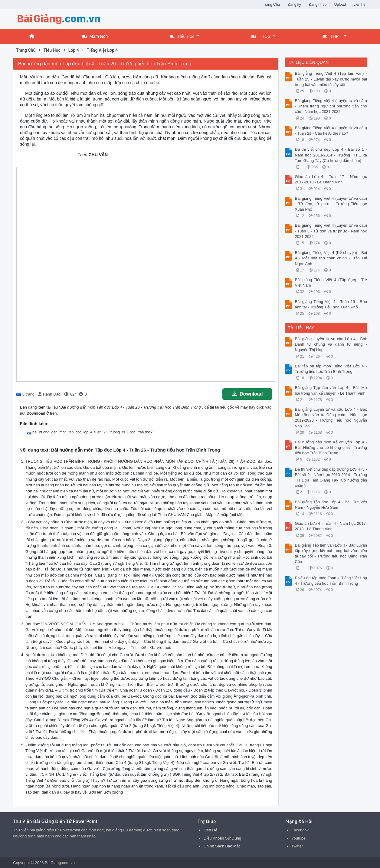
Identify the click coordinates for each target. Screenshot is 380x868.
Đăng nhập (318, 5)
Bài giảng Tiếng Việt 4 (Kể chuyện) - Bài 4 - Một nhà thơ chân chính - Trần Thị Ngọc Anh (331, 258)
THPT (332, 36)
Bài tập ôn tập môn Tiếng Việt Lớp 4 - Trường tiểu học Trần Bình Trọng (331, 369)
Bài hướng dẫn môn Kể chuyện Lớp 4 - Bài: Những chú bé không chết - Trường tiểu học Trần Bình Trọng (331, 447)
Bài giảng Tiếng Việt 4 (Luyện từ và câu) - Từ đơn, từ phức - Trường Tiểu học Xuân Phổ (331, 204)
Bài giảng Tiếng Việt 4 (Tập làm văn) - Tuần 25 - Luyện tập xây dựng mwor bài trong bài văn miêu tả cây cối (331, 79)
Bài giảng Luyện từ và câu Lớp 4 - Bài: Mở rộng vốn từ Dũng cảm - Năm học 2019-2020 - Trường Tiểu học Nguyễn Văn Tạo (331, 418)
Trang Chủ (272, 5)
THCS (261, 36)
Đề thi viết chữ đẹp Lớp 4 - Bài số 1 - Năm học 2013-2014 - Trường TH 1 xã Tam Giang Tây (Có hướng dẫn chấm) (331, 155)
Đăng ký (294, 5)
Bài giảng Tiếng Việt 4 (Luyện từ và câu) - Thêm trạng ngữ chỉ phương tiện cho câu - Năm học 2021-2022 (331, 106)
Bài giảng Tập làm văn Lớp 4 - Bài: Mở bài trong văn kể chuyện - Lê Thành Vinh (331, 390)
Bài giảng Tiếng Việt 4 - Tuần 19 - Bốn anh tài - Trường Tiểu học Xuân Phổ (331, 304)
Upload (340, 5)
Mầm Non (95, 36)
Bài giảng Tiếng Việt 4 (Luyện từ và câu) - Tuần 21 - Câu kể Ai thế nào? (331, 131)
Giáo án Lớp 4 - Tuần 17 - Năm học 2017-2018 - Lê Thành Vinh (331, 179)
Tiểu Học (182, 36)
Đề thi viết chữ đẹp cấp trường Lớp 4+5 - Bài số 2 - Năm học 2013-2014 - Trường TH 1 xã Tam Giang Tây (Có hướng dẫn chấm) (331, 478)
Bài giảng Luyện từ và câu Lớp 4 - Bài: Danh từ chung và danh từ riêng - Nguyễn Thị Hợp (331, 344)
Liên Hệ (210, 830)
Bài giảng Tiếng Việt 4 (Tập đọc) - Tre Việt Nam (331, 283)
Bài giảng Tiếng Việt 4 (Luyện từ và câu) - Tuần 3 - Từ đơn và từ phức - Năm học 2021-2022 (331, 231)
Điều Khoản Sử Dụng (222, 838)
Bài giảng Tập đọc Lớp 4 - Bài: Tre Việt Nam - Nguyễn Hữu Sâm (331, 505)
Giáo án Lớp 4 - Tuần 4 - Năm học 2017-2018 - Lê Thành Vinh (331, 526)
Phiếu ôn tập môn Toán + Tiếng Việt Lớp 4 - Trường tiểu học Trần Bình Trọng (331, 581)
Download (247, 394)
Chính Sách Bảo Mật (222, 846)
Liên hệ (359, 5)
